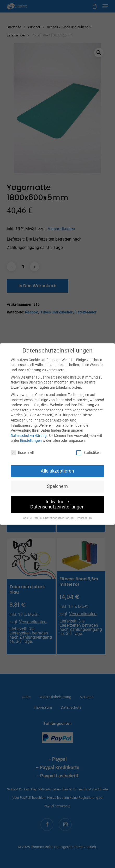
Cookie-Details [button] (33, 518)
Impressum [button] (84, 518)
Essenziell (22, 453)
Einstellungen (31, 441)
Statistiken (88, 453)
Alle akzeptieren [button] (57, 471)
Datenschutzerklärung (29, 436)
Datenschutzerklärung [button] (60, 518)
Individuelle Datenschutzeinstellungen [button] (57, 504)
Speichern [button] (57, 486)
